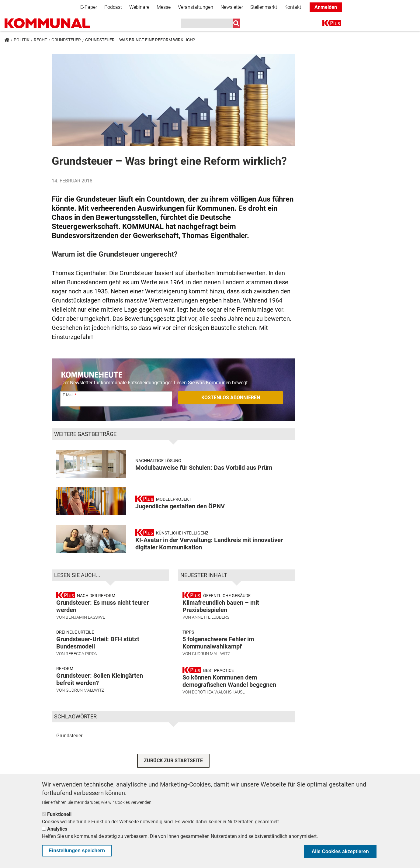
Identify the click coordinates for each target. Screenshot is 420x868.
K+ (326, 24)
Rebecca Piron (82, 654)
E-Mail (68, 395)
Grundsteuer (66, 40)
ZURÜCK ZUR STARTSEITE (173, 761)
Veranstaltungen (196, 7)
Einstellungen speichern (77, 851)
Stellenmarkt (264, 7)
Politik (22, 40)
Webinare (139, 7)
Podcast (113, 7)
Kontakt (293, 7)
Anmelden (326, 7)
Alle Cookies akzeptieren (340, 851)
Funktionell (59, 814)
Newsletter (232, 7)
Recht (40, 40)
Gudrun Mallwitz (85, 690)
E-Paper (89, 7)
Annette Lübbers (211, 617)
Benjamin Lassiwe (85, 617)
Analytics (57, 829)
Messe (164, 7)
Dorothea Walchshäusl (218, 692)
